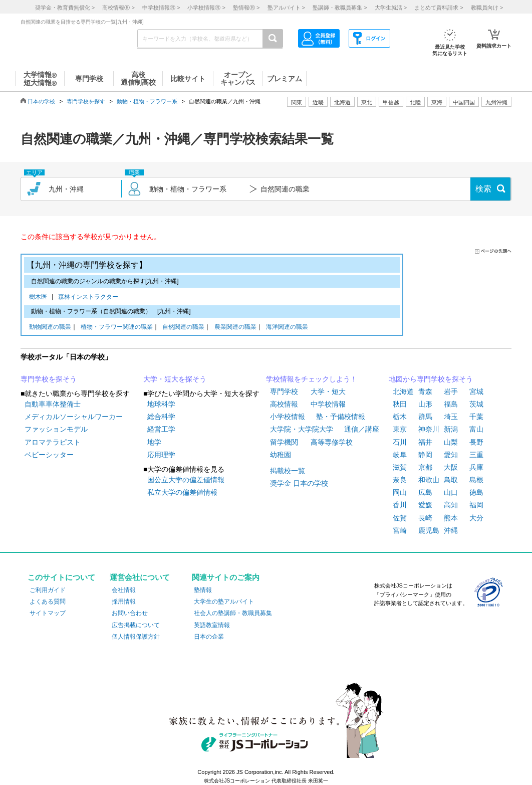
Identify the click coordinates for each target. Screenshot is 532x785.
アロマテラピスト (53, 442)
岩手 (451, 391)
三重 (476, 455)
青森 (425, 391)
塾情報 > (246, 8)
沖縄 (451, 530)
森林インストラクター (88, 298)
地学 (154, 442)
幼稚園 (281, 455)
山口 (451, 492)
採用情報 (124, 602)
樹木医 (40, 298)
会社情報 (124, 590)
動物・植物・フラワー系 (147, 101)
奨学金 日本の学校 (299, 483)
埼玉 (451, 417)
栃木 (400, 417)
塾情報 (203, 590)
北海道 (342, 102)
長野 (476, 442)
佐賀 (400, 518)
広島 (425, 492)
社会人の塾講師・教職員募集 (233, 613)
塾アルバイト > (286, 8)
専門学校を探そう (49, 379)
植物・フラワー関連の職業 (117, 328)
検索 (483, 189)
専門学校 (284, 391)
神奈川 (429, 429)
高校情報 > (118, 8)
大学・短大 (328, 391)
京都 (425, 467)
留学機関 (284, 442)
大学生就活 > (391, 8)
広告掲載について (136, 625)
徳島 (476, 492)
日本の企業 (209, 637)
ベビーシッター (49, 455)
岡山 (400, 492)
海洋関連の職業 (287, 328)
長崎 (425, 518)
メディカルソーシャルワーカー (74, 417)
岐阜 (400, 455)
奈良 (400, 480)
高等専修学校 (332, 442)
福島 (451, 404)
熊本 (451, 518)
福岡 (476, 505)
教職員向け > (487, 8)
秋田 (400, 404)
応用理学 (161, 455)
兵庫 (476, 467)
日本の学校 (41, 101)
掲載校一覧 (288, 471)
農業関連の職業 (235, 328)
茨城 (476, 404)
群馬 (425, 417)
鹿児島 (429, 530)
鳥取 (451, 480)
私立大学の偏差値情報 (182, 492)
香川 (400, 505)
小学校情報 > (206, 8)
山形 (425, 404)
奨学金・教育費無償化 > (65, 8)
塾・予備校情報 (341, 417)
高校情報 (284, 404)
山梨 (451, 442)
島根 (476, 480)
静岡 (425, 455)
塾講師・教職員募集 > (340, 8)
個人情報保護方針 (136, 637)
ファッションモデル (56, 429)
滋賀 (400, 467)
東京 (400, 429)
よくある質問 (48, 602)
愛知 (451, 455)
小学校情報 (288, 417)
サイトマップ (48, 613)
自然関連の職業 (183, 328)
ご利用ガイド (48, 590)
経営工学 (161, 429)
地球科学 (161, 404)
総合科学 (161, 417)
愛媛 (425, 505)
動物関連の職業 (50, 328)
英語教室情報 (212, 625)
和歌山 (429, 480)
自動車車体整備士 (53, 404)
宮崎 (400, 530)
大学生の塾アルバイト (224, 602)
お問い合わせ (130, 613)
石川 (400, 442)
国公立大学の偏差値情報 (186, 480)
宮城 (476, 391)
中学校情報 (328, 404)
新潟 (451, 429)
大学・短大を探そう (175, 379)
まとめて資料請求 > (439, 8)
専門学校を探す (86, 101)
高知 (451, 505)
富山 (476, 429)
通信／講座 (362, 429)
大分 (476, 518)
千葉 (476, 417)
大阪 (451, 467)
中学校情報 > (161, 8)
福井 (425, 442)
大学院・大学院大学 (302, 429)
